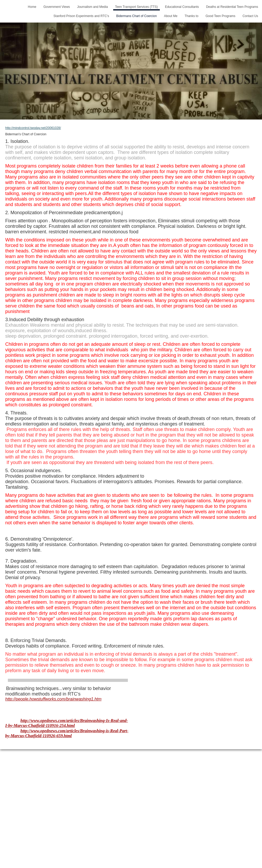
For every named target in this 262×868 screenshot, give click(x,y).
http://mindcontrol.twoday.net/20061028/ (33, 128)
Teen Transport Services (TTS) (136, 7)
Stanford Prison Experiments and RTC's (81, 16)
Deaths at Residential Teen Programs (232, 7)
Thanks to (191, 16)
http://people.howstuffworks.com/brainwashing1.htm (53, 699)
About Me (171, 16)
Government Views (57, 7)
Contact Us (250, 16)
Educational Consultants (182, 7)
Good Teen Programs (220, 16)
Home (32, 7)
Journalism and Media (92, 7)
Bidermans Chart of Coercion (137, 16)
